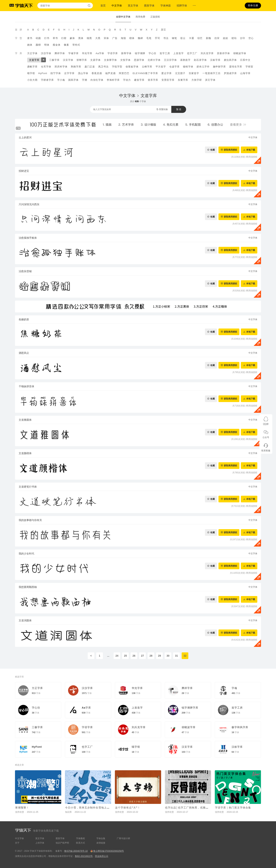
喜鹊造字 (185, 60)
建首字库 (139, 80)
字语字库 (113, 53)
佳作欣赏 (20, 812)
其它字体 (210, 80)
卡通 (191, 38)
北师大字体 (154, 60)
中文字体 (117, 6)
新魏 (208, 38)
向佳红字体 (97, 80)
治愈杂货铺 (25, 271)
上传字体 (40, 843)
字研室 (249, 67)
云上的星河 (25, 137)
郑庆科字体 (61, 67)
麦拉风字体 (230, 60)
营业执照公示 (102, 856)
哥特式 (76, 45)
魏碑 (140, 38)
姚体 (30, 45)
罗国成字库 (230, 73)
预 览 (179, 109)
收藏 (213, 150)
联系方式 (80, 843)
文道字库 (34, 60)
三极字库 (54, 60)
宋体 (106, 38)
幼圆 (38, 38)
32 (185, 656)
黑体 (81, 38)
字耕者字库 (47, 80)
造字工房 (165, 53)
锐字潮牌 (140, 53)
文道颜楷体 (25, 453)
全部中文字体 (123, 17)
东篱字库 (183, 80)
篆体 (72, 38)
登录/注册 (253, 5)
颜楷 (38, 45)
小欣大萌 (32, 80)
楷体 (132, 38)
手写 (157, 38)
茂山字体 (83, 73)
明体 (47, 45)
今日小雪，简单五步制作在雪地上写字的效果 (93, 808)
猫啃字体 (188, 67)
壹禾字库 (153, 80)
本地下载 (251, 150)
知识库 (68, 812)
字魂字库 (73, 53)
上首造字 (179, 53)
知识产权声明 (62, 843)
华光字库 (87, 53)
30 (168, 656)
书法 (166, 38)
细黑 (89, 38)
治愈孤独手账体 (28, 238)
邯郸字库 (82, 60)
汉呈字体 (68, 60)
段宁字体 (56, 73)
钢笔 (174, 38)
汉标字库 (215, 60)
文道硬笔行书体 (28, 487)
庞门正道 (90, 67)
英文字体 (133, 6)
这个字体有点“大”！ (128, 808)
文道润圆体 (25, 620)
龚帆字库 (32, 67)
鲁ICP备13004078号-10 (76, 851)
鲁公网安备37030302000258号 (108, 851)
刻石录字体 (200, 60)
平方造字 (161, 67)
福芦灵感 (110, 73)
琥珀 (234, 38)
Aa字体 (100, 53)
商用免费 (140, 17)
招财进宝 (24, 171)
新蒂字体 (126, 53)
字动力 (127, 80)
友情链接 (101, 843)
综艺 (200, 38)
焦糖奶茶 (24, 319)
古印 (243, 38)
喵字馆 (31, 73)
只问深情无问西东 (29, 204)
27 (142, 656)
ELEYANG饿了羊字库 (145, 73)
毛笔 (149, 38)
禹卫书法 (103, 67)
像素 (66, 45)
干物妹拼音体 (26, 386)
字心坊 (152, 53)
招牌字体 (182, 6)
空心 (251, 38)
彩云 (183, 38)
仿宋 (217, 38)
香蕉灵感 (97, 73)
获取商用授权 (230, 150)
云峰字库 (147, 67)
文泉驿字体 (110, 60)
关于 (17, 843)
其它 (164, 30)
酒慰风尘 (24, 353)
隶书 (30, 38)
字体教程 (80, 838)
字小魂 (61, 80)
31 (176, 656)
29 (159, 656)
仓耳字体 (46, 67)
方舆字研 (197, 80)
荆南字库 (76, 67)
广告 (115, 38)
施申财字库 (219, 67)
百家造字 (194, 73)
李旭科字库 (113, 80)
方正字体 (32, 53)
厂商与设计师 (123, 838)
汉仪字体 (46, 53)
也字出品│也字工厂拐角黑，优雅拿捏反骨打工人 (195, 808)
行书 (47, 38)
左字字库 (69, 73)
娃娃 (225, 38)
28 (151, 656)
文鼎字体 (95, 60)
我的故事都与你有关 (30, 520)
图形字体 (149, 6)
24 (117, 656)
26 (134, 656)
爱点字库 (166, 73)
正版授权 (155, 17)
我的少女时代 (26, 554)
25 (125, 656)
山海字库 (245, 73)
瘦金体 (57, 45)
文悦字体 (125, 60)
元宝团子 (180, 73)
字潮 (85, 80)
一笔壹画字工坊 (211, 73)
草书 (55, 38)
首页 (103, 6)
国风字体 (73, 80)
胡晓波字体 (240, 53)
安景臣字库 (168, 80)
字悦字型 (117, 67)
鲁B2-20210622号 (84, 856)
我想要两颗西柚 (28, 587)
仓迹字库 (174, 67)
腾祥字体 (60, 53)
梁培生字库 (236, 67)
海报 (123, 38)
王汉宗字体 (170, 60)
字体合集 (101, 838)
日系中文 (245, 60)
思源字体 (139, 60)
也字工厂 (192, 53)
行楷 (64, 38)
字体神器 (166, 6)
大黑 (98, 38)
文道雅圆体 (25, 420)
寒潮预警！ (22, 808)
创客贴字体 (132, 67)
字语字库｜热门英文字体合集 (233, 808)
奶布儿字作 (203, 67)
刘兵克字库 (207, 53)
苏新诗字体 (223, 53)
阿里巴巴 (124, 73)
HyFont (43, 73)
